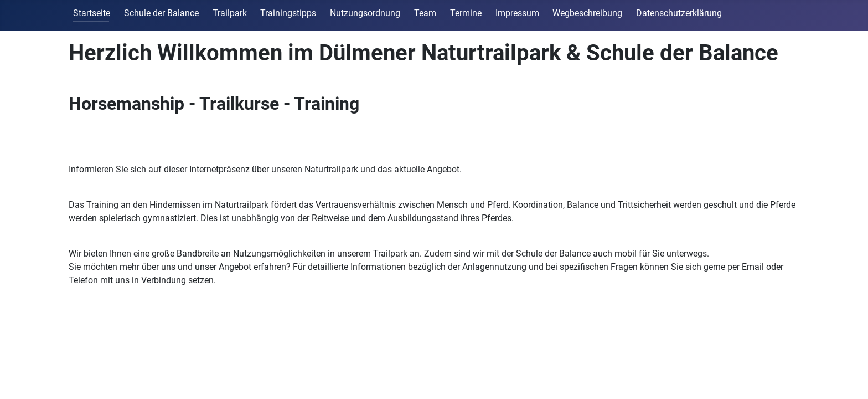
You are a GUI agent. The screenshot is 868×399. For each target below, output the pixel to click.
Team (425, 13)
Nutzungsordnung (365, 13)
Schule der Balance (161, 13)
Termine (466, 13)
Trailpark (230, 13)
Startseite (92, 13)
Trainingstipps (288, 13)
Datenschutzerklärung (679, 13)
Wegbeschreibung (587, 13)
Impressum (517, 13)
